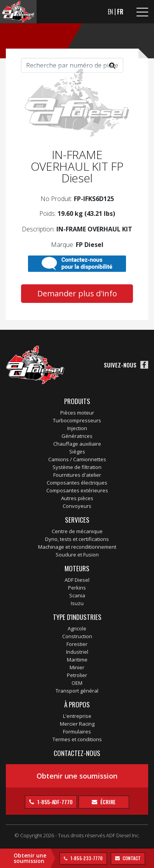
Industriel (77, 652)
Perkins (77, 588)
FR (120, 12)
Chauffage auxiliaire (77, 444)
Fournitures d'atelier (77, 475)
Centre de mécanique (77, 531)
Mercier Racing (77, 724)
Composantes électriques (77, 483)
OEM (77, 683)
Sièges (77, 451)
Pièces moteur (77, 413)
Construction (77, 636)
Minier (77, 667)
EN (111, 12)
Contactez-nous (77, 753)
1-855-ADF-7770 (54, 802)
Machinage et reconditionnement (77, 547)
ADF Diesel (77, 580)
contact (131, 858)
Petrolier (77, 675)
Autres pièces (77, 498)
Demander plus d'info (77, 293)
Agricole (77, 628)
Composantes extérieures (77, 490)
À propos (77, 704)
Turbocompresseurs (77, 420)
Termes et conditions (77, 739)
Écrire (107, 802)
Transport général (77, 691)
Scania (77, 595)
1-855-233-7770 (86, 858)
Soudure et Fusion (77, 555)
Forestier (77, 644)
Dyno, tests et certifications (77, 539)
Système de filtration (77, 467)
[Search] (72, 65)
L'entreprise (77, 716)
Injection (77, 428)
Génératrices (77, 436)
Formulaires (77, 731)
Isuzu (77, 603)
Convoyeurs (77, 506)
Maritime (77, 660)
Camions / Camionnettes (77, 459)
